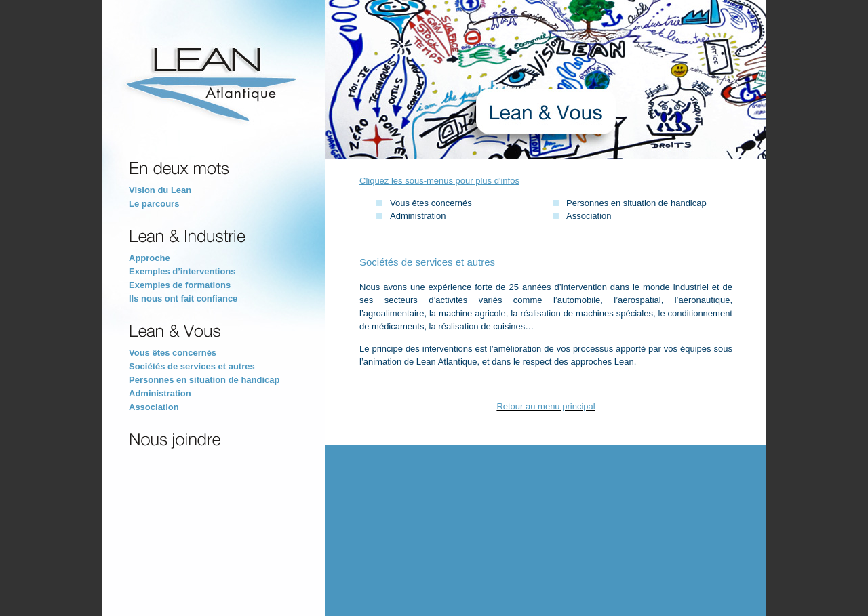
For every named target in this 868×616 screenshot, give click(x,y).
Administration (160, 393)
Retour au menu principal (546, 406)
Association (154, 407)
